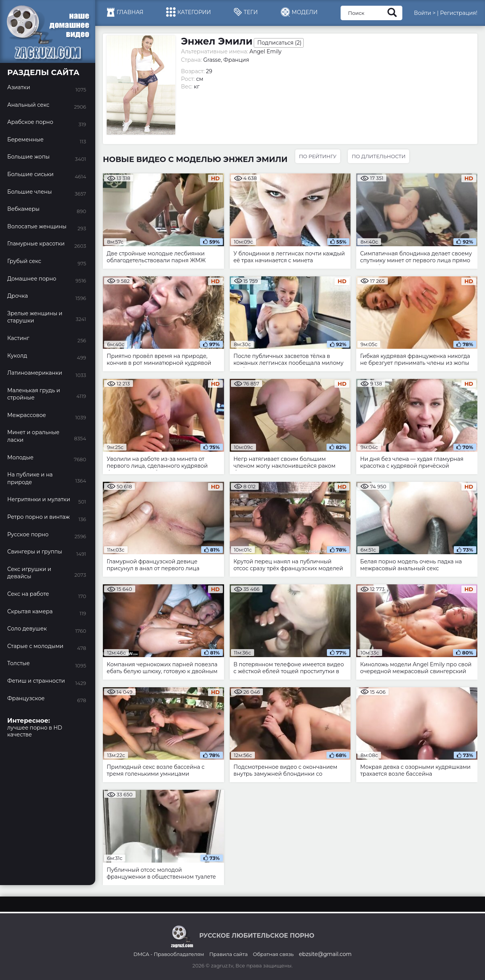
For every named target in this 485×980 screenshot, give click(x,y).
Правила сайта (228, 954)
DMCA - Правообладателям (169, 954)
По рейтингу (318, 156)
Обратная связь (273, 954)
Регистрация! (459, 13)
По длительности (379, 156)
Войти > (425, 13)
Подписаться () (279, 43)
